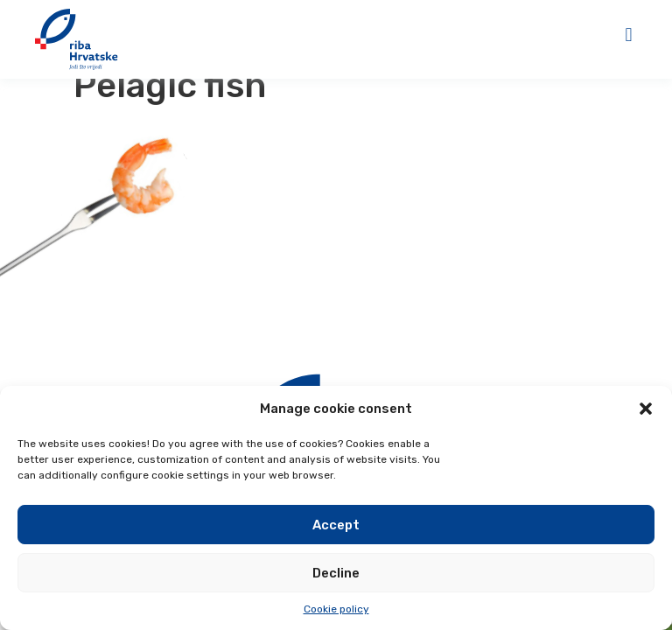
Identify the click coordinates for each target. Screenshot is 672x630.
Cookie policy (336, 609)
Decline (336, 573)
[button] (646, 409)
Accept (336, 525)
